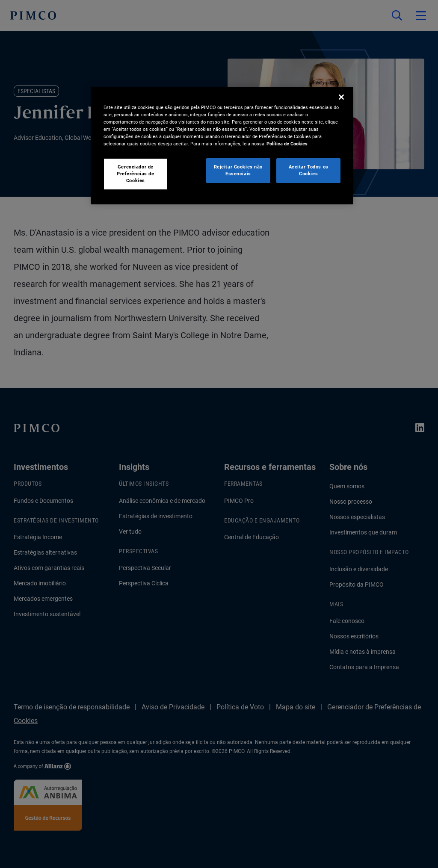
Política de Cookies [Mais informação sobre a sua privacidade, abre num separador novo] (287, 144)
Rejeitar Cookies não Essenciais (238, 170)
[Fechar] (341, 97)
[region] (222, 146)
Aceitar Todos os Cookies (309, 170)
